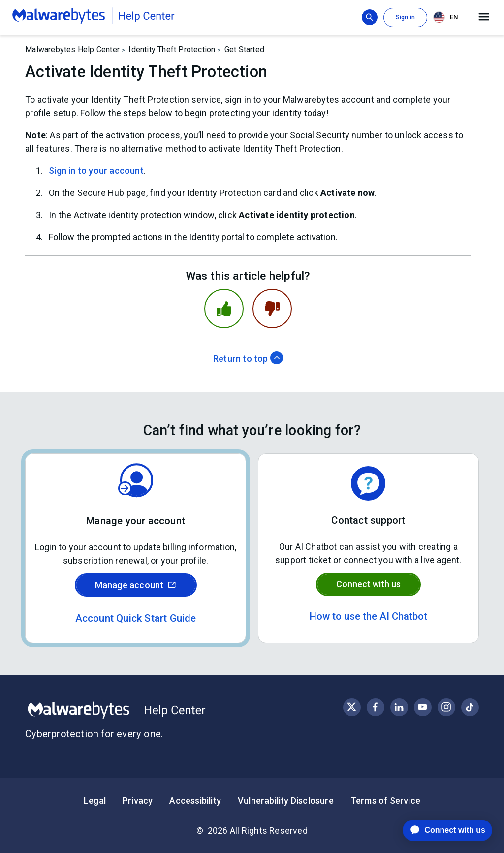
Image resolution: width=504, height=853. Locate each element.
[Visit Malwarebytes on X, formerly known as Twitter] (352, 707)
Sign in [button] (405, 17)
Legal (95, 801)
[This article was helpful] (224, 309)
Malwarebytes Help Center (72, 49)
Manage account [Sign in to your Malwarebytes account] (136, 585)
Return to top (248, 359)
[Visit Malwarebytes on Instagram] (446, 707)
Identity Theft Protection (172, 49)
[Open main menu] (484, 17)
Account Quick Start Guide (136, 618)
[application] (440, 830)
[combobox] (447, 17)
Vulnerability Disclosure (286, 801)
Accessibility (195, 801)
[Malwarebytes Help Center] (139, 710)
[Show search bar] (370, 17)
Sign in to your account (96, 171)
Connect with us (368, 584)
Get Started (244, 49)
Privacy (138, 801)
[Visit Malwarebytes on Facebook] (375, 707)
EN (445, 17)
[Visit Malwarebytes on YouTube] (423, 707)
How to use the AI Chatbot (368, 616)
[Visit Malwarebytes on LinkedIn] (399, 707)
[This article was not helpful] (272, 309)
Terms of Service (385, 801)
